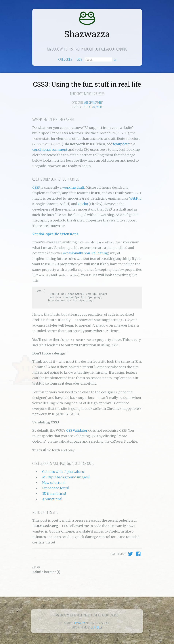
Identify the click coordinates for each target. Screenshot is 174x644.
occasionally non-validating (85, 253)
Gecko (83, 204)
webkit (100, 107)
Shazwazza (87, 34)
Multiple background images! (66, 477)
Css (83, 107)
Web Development (93, 103)
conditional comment (50, 150)
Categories (65, 59)
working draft (73, 187)
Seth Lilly (96, 627)
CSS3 (36, 187)
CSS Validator (77, 430)
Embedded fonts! (56, 488)
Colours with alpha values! (63, 472)
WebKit (135, 198)
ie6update (121, 144)
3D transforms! (54, 494)
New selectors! (54, 483)
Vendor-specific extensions (55, 234)
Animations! (52, 499)
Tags (79, 59)
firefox (91, 107)
